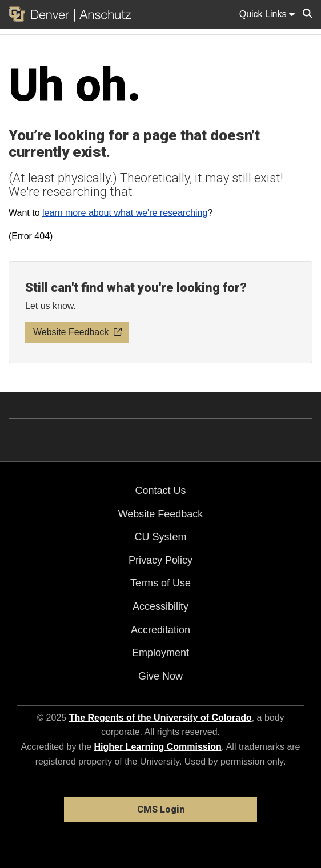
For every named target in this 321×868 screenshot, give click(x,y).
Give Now (160, 676)
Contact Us (160, 491)
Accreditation (160, 630)
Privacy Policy (160, 560)
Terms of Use (160, 583)
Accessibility (160, 606)
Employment (160, 653)
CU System (160, 537)
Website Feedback (161, 514)
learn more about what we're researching (125, 213)
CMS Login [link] (161, 809)
